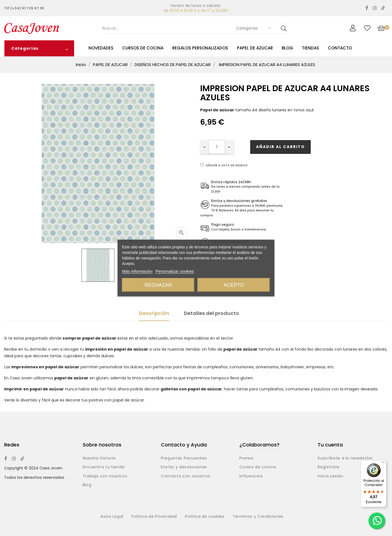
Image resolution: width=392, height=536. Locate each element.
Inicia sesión (330, 476)
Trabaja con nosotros (105, 476)
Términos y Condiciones (258, 517)
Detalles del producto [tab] (211, 313)
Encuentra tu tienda (104, 467)
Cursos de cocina (258, 467)
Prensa (246, 458)
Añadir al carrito (280, 147)
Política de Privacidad (154, 517)
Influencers (251, 476)
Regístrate (329, 467)
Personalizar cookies (175, 271)
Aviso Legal (112, 517)
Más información (137, 271)
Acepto (234, 285)
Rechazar (158, 285)
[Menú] (383, 464)
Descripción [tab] (154, 313)
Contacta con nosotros (185, 476)
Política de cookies (205, 517)
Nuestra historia (99, 458)
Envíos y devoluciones (184, 467)
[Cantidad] (217, 147)
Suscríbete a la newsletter (345, 458)
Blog (87, 485)
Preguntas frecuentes (184, 458)
